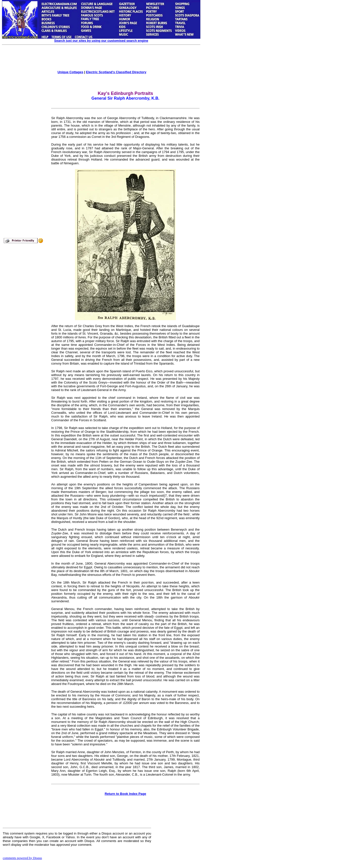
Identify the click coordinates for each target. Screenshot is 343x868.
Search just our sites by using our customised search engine (101, 41)
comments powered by (22, 858)
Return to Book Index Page (125, 794)
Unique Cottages (70, 72)
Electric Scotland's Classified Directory (116, 72)
